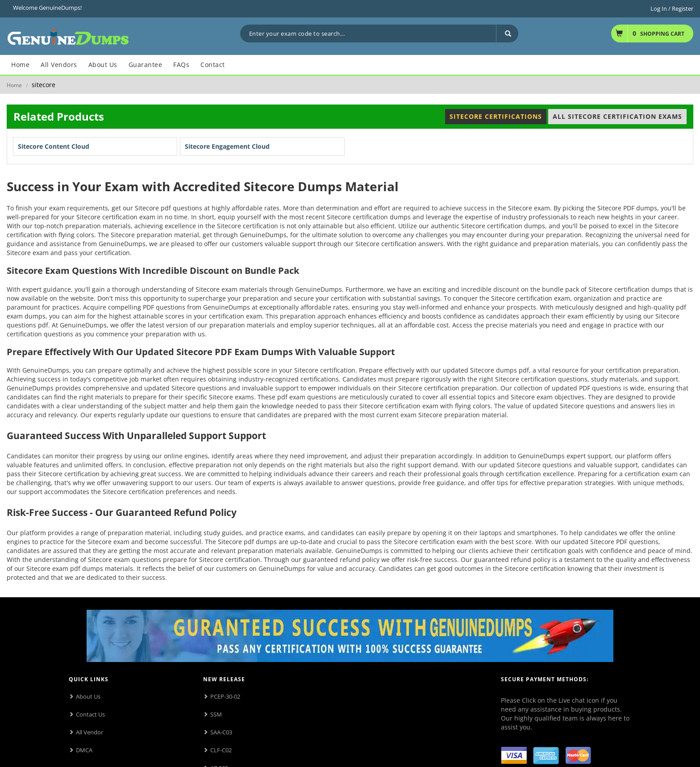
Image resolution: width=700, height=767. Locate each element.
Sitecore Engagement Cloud (227, 146)
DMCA (84, 750)
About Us (88, 696)
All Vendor (90, 732)
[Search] (507, 34)
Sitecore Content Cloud (54, 146)
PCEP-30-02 (225, 696)
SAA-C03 (221, 732)
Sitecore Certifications (496, 116)
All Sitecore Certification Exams (617, 116)
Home (14, 85)
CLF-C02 (221, 750)
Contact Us (90, 714)
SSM (216, 714)
